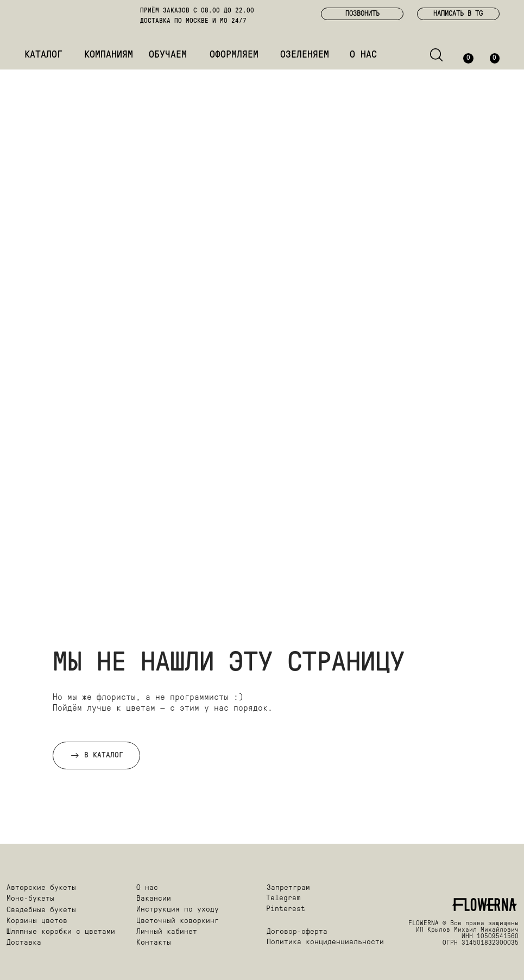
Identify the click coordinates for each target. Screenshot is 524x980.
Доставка (24, 943)
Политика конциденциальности (325, 942)
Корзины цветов (37, 921)
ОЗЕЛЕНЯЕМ (305, 55)
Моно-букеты (30, 899)
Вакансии (154, 899)
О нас (147, 888)
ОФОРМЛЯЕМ (234, 55)
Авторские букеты (41, 888)
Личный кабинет (167, 932)
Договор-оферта (297, 932)
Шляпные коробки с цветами (61, 932)
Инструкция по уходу (178, 910)
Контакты (154, 943)
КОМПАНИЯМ (109, 55)
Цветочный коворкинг (178, 921)
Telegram (283, 898)
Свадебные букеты (41, 910)
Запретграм (288, 888)
